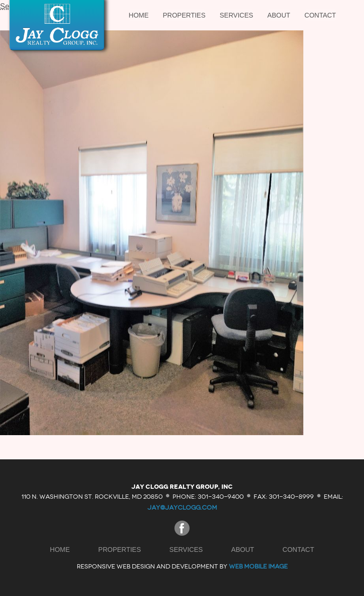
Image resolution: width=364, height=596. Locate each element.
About (279, 15)
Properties (184, 15)
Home (139, 15)
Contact (320, 15)
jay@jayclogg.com (182, 508)
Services (237, 15)
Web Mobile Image (258, 566)
